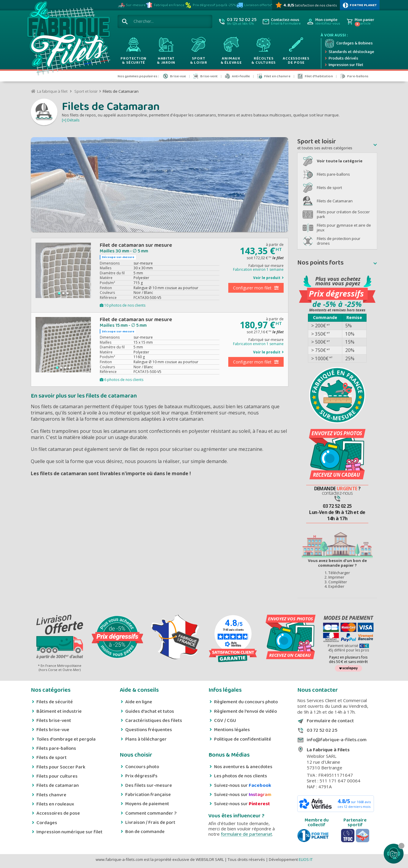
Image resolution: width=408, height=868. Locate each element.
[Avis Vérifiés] (306, 5)
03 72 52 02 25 (322, 731)
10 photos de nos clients (123, 305)
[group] (63, 270)
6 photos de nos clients (122, 380)
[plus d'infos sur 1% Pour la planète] (360, 5)
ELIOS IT (306, 859)
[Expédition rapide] (349, 52)
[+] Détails (71, 120)
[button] (337, 145)
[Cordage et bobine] (349, 44)
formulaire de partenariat (246, 834)
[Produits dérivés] (349, 59)
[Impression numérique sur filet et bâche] (349, 65)
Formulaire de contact (330, 721)
